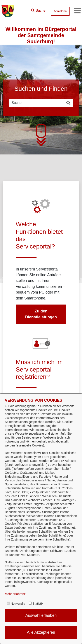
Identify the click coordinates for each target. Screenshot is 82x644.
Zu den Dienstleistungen (41, 314)
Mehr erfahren (14, 594)
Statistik (38, 604)
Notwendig (18, 604)
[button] (38, 9)
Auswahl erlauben (41, 615)
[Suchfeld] (37, 103)
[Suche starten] (69, 103)
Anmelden (60, 11)
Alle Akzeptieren (41, 632)
